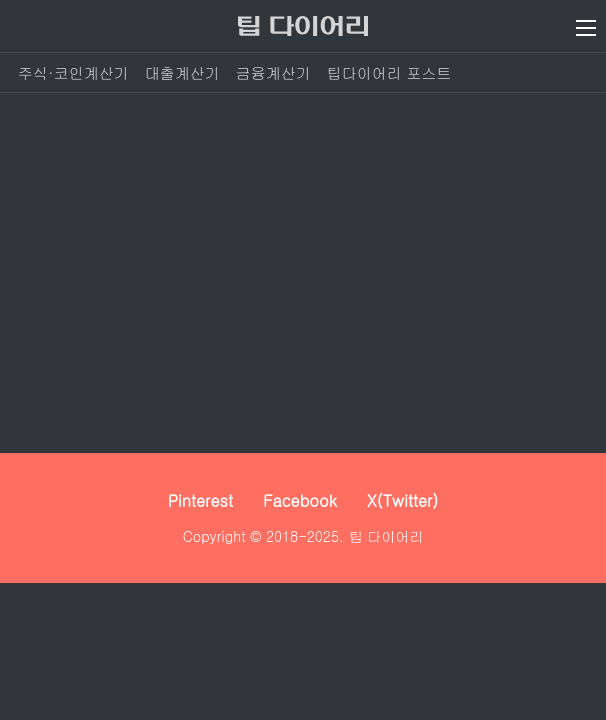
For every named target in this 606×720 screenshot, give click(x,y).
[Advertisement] (303, 273)
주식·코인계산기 (73, 72)
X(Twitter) (403, 501)
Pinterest (200, 501)
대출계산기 (182, 72)
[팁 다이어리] (303, 26)
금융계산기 (273, 72)
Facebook (300, 501)
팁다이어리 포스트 (389, 72)
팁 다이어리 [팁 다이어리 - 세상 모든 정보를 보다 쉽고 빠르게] (386, 536)
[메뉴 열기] (586, 28)
